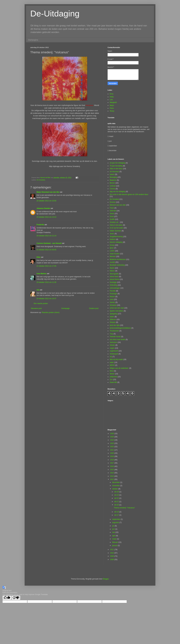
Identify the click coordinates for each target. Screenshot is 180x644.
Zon (111, 380)
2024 (112, 440)
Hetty (112, 97)
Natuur (112, 271)
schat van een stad (117, 308)
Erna (111, 94)
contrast (113, 186)
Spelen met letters (117, 311)
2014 (112, 473)
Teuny (112, 111)
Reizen (112, 297)
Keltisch (113, 239)
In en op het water (116, 228)
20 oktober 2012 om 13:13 (46, 217)
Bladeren (113, 180)
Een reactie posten (41, 303)
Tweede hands (115, 337)
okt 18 (117, 512)
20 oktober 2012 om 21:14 (46, 236)
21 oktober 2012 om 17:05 (46, 266)
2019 (112, 456)
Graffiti (112, 219)
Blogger (106, 579)
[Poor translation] (16, 598)
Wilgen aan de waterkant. (119, 368)
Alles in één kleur (116, 169)
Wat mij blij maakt (116, 359)
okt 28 (117, 492)
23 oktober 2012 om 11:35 (46, 282)
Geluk (112, 214)
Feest (112, 208)
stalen (112, 317)
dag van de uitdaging (117, 192)
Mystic (112, 268)
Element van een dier (118, 205)
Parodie (113, 291)
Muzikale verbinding (117, 265)
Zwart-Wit (113, 382)
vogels (112, 348)
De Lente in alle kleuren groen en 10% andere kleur (129, 194)
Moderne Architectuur (118, 259)
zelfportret (113, 377)
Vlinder (112, 345)
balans (112, 174)
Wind (112, 371)
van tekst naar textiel (117, 340)
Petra (112, 108)
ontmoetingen (115, 288)
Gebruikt (113, 211)
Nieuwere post (36, 308)
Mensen (113, 256)
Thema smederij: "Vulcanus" (124, 508)
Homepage (65, 308)
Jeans (112, 234)
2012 (112, 479)
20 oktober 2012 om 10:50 (46, 201)
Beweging (113, 177)
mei (114, 532)
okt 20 (117, 505)
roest (112, 299)
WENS (112, 365)
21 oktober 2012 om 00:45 (46, 250)
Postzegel (113, 294)
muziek (112, 262)
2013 (112, 476)
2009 (112, 556)
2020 (112, 453)
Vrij (111, 357)
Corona (112, 189)
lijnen (112, 248)
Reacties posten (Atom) (51, 312)
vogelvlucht (114, 351)
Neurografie (114, 274)
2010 (112, 553)
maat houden (115, 254)
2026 (112, 434)
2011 (112, 550)
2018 (112, 460)
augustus (116, 522)
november (116, 486)
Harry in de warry (116, 225)
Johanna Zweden (43, 208)
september (116, 519)
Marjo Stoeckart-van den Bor (48, 192)
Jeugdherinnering (116, 237)
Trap (111, 334)
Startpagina (33, 40)
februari (115, 542)
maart (115, 539)
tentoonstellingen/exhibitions (120, 328)
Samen (112, 302)
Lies (111, 100)
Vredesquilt (114, 354)
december (116, 482)
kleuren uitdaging (116, 242)
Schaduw (113, 305)
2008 (112, 560)
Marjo (112, 105)
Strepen (113, 322)
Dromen (113, 202)
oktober (115, 489)
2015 (112, 470)
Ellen (39, 257)
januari (115, 546)
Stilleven (113, 319)
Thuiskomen (114, 331)
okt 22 (117, 498)
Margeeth (113, 102)
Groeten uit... (115, 222)
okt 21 (117, 502)
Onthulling (113, 285)
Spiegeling (114, 314)
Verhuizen (113, 342)
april (114, 536)
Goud (112, 216)
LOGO (112, 251)
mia (38, 290)
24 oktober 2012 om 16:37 (46, 299)
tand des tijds (115, 325)
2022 (112, 447)
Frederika (40, 225)
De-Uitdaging (55, 14)
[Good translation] (7, 598)
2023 (112, 443)
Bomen (112, 183)
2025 (112, 437)
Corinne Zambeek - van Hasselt (49, 243)
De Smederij (41, 180)
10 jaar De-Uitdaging (117, 163)
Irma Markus (42, 274)
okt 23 (117, 495)
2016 (112, 466)
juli (113, 526)
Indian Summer (115, 231)
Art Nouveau (114, 172)
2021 (112, 450)
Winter (112, 374)
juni (114, 529)
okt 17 (117, 515)
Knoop (112, 245)
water (112, 362)
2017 (112, 463)
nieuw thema (114, 279)
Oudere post (94, 308)
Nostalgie (113, 282)
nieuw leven (114, 277)
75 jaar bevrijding (116, 166)
